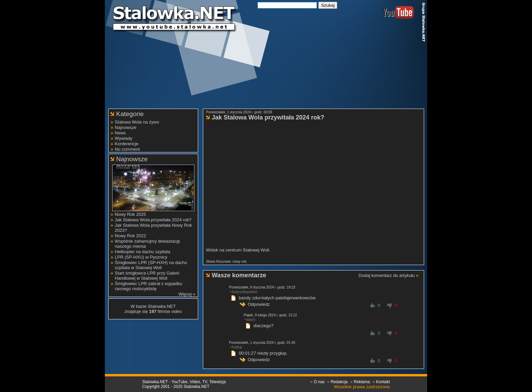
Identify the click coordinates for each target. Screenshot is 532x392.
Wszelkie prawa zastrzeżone (362, 387)
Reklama (362, 382)
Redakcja (339, 382)
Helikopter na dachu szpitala (142, 252)
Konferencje (126, 144)
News (120, 133)
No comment (127, 149)
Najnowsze (126, 127)
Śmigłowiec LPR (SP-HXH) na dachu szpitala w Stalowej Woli (151, 265)
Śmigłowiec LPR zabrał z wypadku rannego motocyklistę (148, 286)
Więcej (185, 294)
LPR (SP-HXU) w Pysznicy (141, 257)
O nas (319, 382)
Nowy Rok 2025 (130, 214)
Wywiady (123, 138)
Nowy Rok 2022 (130, 236)
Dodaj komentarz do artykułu (387, 275)
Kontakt (383, 382)
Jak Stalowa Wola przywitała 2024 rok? (153, 220)
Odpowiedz (259, 304)
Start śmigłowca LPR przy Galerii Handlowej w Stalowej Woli (147, 276)
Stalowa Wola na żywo (137, 122)
